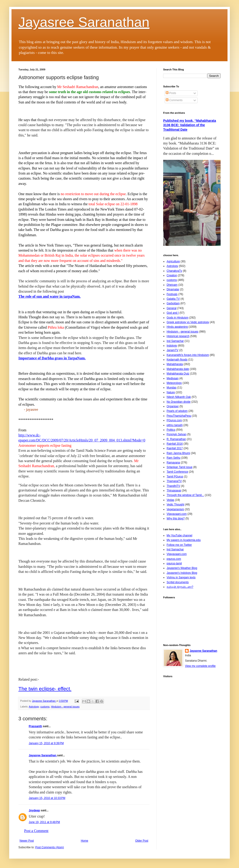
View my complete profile (200, 666)
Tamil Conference (177, 472)
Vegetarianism (175, 509)
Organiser (173, 406)
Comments (174, 100)
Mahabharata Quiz (178, 374)
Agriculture (173, 261)
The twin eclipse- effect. (45, 689)
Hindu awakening (177, 327)
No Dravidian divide (179, 402)
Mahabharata (175, 364)
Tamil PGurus (175, 477)
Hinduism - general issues (65, 707)
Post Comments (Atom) (50, 847)
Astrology (34, 707)
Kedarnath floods (177, 360)
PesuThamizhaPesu (179, 416)
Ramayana (173, 463)
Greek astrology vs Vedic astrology (188, 322)
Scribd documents (178, 582)
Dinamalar (173, 289)
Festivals (172, 294)
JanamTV (172, 350)
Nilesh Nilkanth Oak (179, 397)
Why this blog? (176, 519)
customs (45, 707)
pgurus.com (174, 559)
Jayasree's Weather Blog (182, 568)
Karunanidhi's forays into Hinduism (188, 355)
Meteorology (174, 383)
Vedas (170, 500)
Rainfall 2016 (175, 444)
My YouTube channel (179, 535)
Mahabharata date (178, 369)
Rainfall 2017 (175, 448)
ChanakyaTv (174, 271)
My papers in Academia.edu (184, 540)
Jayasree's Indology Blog (182, 573)
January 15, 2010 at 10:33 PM (47, 798)
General (172, 308)
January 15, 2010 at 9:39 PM (46, 743)
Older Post (142, 841)
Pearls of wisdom (177, 411)
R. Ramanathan (176, 439)
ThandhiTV (173, 486)
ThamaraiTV (174, 481)
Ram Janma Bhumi (178, 453)
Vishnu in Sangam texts (181, 577)
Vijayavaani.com (177, 514)
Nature (171, 392)
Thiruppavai (174, 491)
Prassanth (35, 726)
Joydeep (34, 810)
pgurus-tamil (174, 563)
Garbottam (173, 303)
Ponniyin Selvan (176, 434)
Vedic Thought (175, 505)
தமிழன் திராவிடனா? (180, 587)
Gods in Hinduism (178, 318)
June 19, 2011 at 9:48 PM (44, 822)
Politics (171, 430)
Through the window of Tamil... (185, 495)
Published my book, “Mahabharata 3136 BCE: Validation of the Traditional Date (190, 125)
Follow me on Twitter (179, 545)
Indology (172, 346)
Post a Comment (36, 831)
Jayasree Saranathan (84, 22)
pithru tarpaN (175, 425)
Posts (171, 93)
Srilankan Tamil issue (180, 467)
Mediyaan (173, 378)
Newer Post (27, 841)
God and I (173, 313)
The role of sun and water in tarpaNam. (50, 296)
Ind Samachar (175, 341)
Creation (172, 275)
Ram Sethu (174, 458)
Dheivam (172, 285)
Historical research (178, 336)
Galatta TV (173, 299)
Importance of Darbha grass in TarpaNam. (52, 358)
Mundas (172, 388)
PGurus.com (174, 420)
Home (85, 841)
